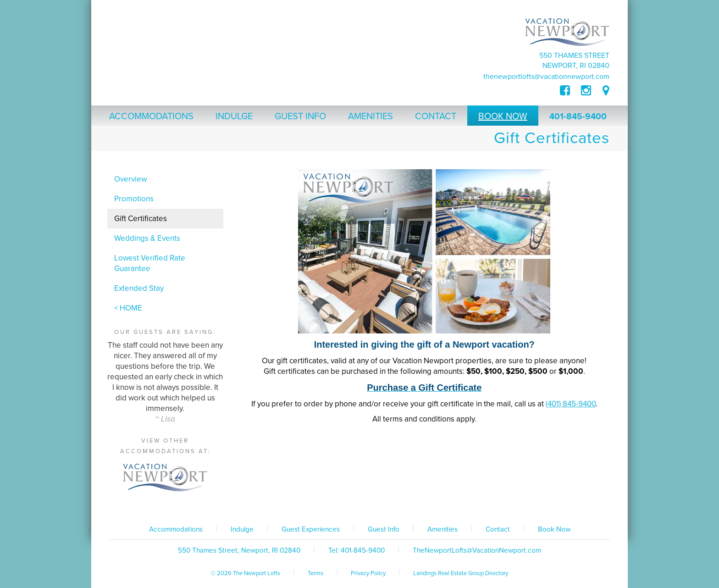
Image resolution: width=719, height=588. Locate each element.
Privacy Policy (368, 573)
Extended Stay (139, 288)
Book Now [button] (503, 116)
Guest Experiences (311, 529)
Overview (130, 179)
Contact (498, 529)
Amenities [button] (371, 116)
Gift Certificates (141, 219)
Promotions (134, 199)
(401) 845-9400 (571, 404)
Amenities (442, 529)
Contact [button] (436, 116)
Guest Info (384, 529)
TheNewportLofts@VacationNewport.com (546, 77)
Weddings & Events (147, 238)
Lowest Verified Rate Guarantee (150, 263)
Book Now (554, 529)
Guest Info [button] (300, 116)
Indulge (242, 529)
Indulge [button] (234, 116)
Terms (315, 573)
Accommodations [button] (151, 116)
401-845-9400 (578, 116)
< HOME (128, 308)
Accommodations (176, 529)
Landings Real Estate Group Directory (461, 573)
